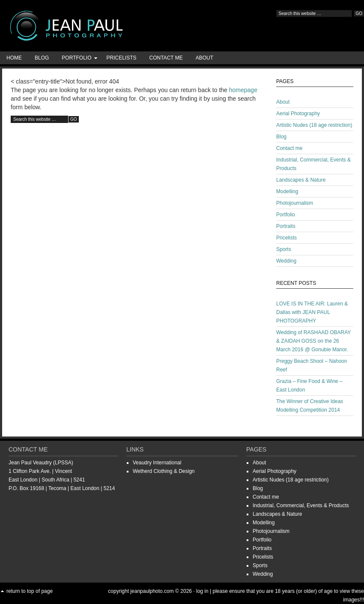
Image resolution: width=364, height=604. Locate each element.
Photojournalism (295, 203)
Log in (202, 591)
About (204, 58)
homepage (243, 90)
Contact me (166, 58)
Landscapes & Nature (301, 180)
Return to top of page (30, 591)
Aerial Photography (298, 114)
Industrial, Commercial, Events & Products (301, 505)
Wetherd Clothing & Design (164, 471)
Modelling (287, 191)
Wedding (286, 261)
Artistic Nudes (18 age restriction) (314, 125)
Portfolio (76, 59)
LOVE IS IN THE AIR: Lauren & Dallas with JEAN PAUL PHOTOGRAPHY (312, 312)
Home (14, 58)
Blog (42, 58)
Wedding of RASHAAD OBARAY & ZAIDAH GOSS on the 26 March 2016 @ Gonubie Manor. (313, 341)
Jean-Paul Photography (86, 26)
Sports (284, 249)
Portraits (286, 226)
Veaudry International (157, 463)
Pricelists (121, 58)
